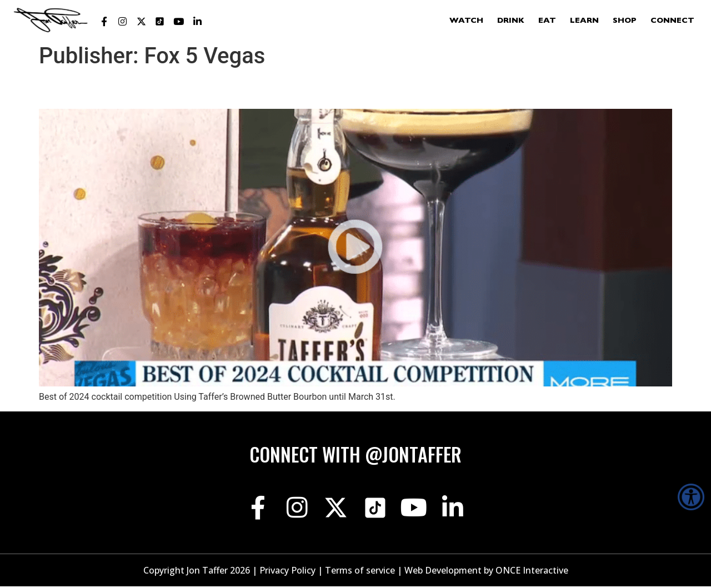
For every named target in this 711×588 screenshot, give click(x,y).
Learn (584, 21)
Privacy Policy (287, 572)
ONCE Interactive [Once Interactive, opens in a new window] (532, 572)
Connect (672, 21)
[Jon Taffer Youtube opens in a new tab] (179, 22)
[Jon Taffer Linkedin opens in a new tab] (197, 22)
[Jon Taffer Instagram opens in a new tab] (123, 22)
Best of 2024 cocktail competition (173, 89)
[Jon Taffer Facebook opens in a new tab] (104, 22)
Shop (625, 21)
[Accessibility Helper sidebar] (691, 497)
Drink (511, 21)
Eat (547, 21)
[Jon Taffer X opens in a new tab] (141, 22)
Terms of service (360, 572)
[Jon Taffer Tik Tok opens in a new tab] (160, 22)
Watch (466, 21)
